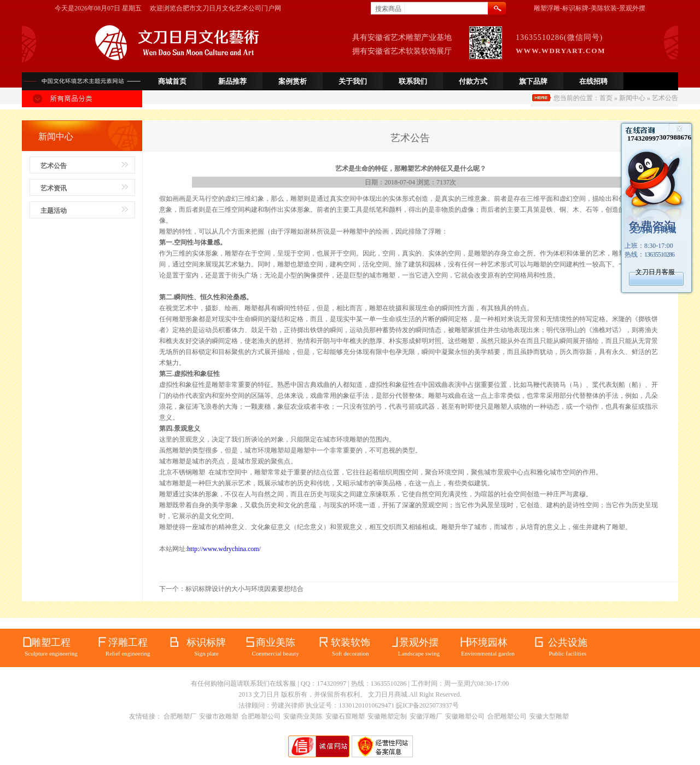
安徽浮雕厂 (426, 716)
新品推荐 (232, 81)
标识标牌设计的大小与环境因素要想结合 (244, 589)
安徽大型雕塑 (549, 716)
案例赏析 (293, 81)
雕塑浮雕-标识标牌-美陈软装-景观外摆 (590, 8)
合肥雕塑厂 (180, 716)
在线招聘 (593, 81)
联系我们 (413, 81)
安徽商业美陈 (303, 716)
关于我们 (353, 81)
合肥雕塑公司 (261, 716)
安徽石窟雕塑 (345, 716)
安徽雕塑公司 (465, 716)
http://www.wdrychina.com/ (224, 549)
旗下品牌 (533, 81)
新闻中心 (632, 98)
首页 (606, 98)
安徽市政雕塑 (219, 716)
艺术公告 (54, 166)
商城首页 (172, 81)
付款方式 (473, 81)
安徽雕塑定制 (387, 716)
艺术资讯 (54, 188)
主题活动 (54, 211)
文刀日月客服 (655, 272)
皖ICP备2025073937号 (427, 705)
